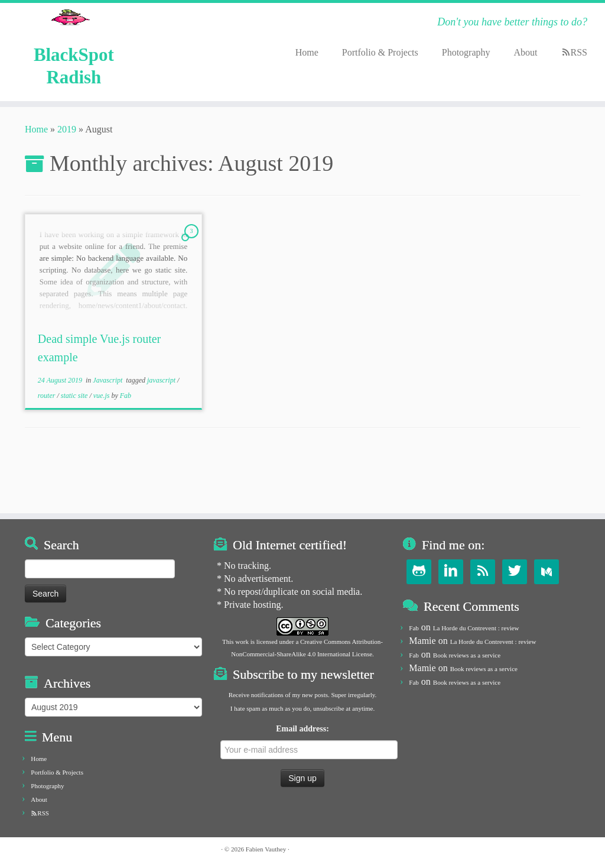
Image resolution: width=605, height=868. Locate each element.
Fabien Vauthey (266, 849)
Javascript (108, 435)
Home (307, 52)
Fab (126, 450)
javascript (162, 435)
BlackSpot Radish (74, 114)
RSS (579, 52)
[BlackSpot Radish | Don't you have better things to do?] (71, 38)
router (48, 450)
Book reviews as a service (467, 655)
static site (75, 450)
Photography (466, 52)
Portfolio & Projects (380, 52)
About (526, 52)
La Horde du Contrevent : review (476, 628)
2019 (67, 184)
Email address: (306, 742)
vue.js (103, 450)
